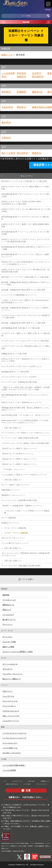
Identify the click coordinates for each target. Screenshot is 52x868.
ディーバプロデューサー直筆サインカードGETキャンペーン (26, 433)
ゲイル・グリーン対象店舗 (15, 528)
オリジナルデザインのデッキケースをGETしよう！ (22, 366)
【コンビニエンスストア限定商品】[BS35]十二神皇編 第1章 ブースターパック (26, 554)
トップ (5, 781)
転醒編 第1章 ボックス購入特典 (14, 354)
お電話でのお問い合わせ (12, 784)
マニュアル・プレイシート (12, 674)
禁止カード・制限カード (12, 679)
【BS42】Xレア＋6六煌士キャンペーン (17, 454)
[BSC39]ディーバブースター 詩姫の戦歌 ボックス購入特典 (25, 277)
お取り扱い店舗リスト (13, 428)
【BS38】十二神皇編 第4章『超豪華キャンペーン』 (22, 506)
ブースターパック (9, 600)
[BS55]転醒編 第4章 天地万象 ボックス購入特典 (21, 328)
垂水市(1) (6, 123)
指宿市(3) (21, 77)
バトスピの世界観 (9, 770)
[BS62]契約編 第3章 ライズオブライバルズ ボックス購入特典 (25, 218)
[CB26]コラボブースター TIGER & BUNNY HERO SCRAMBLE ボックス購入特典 (21, 203)
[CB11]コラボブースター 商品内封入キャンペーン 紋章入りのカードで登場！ (25, 360)
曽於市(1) (21, 107)
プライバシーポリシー (42, 784)
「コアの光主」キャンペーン (13, 469)
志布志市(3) (7, 107)
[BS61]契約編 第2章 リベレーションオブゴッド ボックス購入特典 (25, 233)
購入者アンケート (9, 620)
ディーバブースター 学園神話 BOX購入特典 (19, 382)
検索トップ (7, 55)
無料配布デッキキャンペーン (13, 495)
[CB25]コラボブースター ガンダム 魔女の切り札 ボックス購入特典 (26, 210)
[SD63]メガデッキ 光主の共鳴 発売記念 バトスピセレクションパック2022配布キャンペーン (26, 263)
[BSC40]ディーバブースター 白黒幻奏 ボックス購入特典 (24, 181)
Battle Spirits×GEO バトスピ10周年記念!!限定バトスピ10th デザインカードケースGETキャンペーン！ (25, 422)
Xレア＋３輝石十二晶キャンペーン (16, 485)
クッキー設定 (27, 784)
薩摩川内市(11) (40, 107)
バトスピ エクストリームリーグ (14, 738)
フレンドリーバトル (10, 701)
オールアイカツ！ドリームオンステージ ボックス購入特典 (25, 341)
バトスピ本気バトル (10, 748)
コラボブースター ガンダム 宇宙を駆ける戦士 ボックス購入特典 (26, 347)
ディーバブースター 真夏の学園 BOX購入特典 (20, 438)
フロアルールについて (11, 711)
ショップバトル (8, 696)
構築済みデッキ (8, 605)
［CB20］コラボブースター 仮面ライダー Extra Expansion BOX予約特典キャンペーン (25, 301)
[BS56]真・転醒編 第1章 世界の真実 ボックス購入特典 (23, 323)
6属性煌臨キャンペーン (11, 490)
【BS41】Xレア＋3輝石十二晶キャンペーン (19, 464)
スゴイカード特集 (9, 642)
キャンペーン (27, 176)
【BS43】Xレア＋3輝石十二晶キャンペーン (19, 449)
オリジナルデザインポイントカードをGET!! (19, 377)
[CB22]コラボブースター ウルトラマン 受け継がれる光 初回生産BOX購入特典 (25, 271)
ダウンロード (7, 669)
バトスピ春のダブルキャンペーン (15, 543)
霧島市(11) (37, 92)
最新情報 (6, 595)
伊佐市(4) (21, 73)
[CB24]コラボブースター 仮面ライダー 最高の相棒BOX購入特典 (25, 225)
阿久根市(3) (38, 77)
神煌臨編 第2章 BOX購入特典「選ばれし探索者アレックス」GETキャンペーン (26, 409)
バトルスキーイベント (11, 721)
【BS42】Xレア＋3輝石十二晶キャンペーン (19, 459)
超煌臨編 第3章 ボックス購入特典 (15, 372)
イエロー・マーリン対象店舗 (16, 533)
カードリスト (7, 637)
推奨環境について (45, 781)
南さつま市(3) (8, 153)
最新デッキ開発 (8, 647)
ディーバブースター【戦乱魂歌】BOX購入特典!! (21, 566)
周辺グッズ (7, 610)
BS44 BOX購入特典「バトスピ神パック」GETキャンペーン (26, 415)
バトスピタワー (8, 615)
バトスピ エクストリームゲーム (14, 733)
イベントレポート (9, 706)
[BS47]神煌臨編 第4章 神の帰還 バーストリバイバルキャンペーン (25, 396)
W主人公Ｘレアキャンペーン (13, 538)
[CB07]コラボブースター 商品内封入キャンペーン (21, 402)
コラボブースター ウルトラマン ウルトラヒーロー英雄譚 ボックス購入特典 (26, 317)
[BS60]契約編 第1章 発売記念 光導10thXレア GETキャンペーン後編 (26, 248)
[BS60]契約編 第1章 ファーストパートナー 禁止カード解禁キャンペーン (25, 256)
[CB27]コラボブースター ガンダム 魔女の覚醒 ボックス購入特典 (26, 188)
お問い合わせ (32, 781)
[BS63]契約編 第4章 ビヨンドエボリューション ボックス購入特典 (25, 195)
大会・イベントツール (11, 716)
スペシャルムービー (10, 743)
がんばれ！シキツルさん (12, 753)
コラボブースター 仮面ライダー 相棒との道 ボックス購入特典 (26, 334)
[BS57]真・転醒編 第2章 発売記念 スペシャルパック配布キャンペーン (25, 309)
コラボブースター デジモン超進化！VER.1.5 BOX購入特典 (25, 443)
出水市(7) (37, 73)
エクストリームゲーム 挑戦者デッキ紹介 (18, 652)
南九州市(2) (23, 153)
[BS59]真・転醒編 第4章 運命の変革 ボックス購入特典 (23, 290)
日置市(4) (6, 138)
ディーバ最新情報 (9, 518)
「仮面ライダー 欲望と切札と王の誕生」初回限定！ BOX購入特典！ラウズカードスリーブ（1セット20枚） (25, 389)
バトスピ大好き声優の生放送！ (14, 765)
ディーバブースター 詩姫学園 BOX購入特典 (19, 500)
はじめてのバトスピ (17, 781)
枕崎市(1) (37, 153)
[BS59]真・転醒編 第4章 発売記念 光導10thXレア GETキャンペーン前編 (26, 283)
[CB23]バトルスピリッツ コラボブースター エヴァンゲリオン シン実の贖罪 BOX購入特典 (25, 241)
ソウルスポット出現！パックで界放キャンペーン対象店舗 (27, 512)
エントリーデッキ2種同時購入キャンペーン (19, 295)
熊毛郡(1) (6, 92)
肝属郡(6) (21, 92)
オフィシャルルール (10, 664)
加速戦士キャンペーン (10, 523)
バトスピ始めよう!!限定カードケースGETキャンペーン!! (24, 475)
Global (48, 10)
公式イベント (7, 691)
